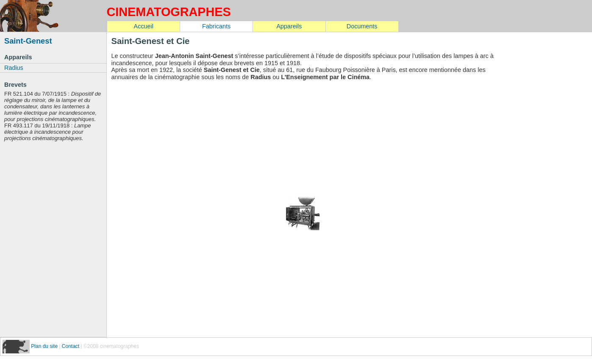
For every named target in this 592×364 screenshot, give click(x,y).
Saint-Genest (28, 41)
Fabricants (216, 26)
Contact (71, 346)
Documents (362, 26)
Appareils (289, 26)
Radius (14, 68)
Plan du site (45, 346)
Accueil (144, 26)
